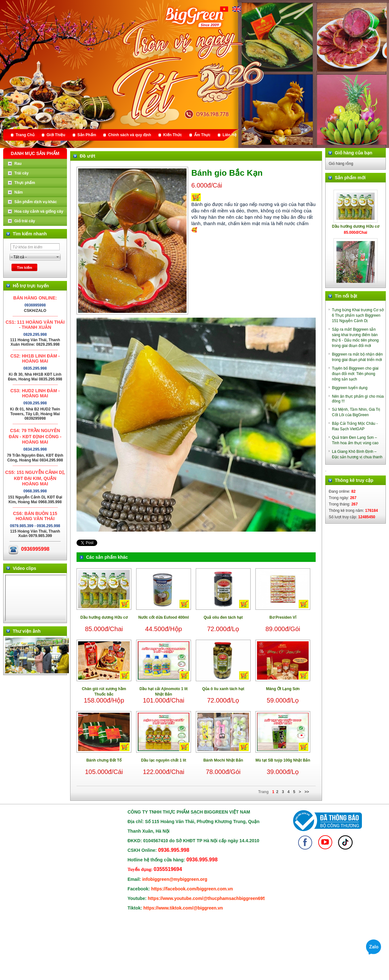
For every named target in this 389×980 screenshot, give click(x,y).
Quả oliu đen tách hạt (223, 617)
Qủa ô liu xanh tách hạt (223, 689)
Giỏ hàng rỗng (341, 164)
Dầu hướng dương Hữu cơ (104, 617)
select (58, 257)
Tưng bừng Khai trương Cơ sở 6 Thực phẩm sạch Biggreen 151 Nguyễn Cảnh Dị (358, 315)
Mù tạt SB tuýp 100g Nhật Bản (283, 760)
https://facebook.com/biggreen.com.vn (192, 889)
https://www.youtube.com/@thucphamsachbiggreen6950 (208, 898)
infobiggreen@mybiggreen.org (175, 879)
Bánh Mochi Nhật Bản (223, 760)
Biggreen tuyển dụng (350, 388)
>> (307, 792)
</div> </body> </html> (36, 598)
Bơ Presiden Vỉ (283, 617)
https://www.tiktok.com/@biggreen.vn (183, 908)
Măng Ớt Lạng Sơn (283, 689)
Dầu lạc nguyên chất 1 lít (164, 760)
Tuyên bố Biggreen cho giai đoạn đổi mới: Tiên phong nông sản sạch (355, 374)
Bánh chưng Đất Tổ (104, 760)
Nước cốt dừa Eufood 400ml (164, 617)
